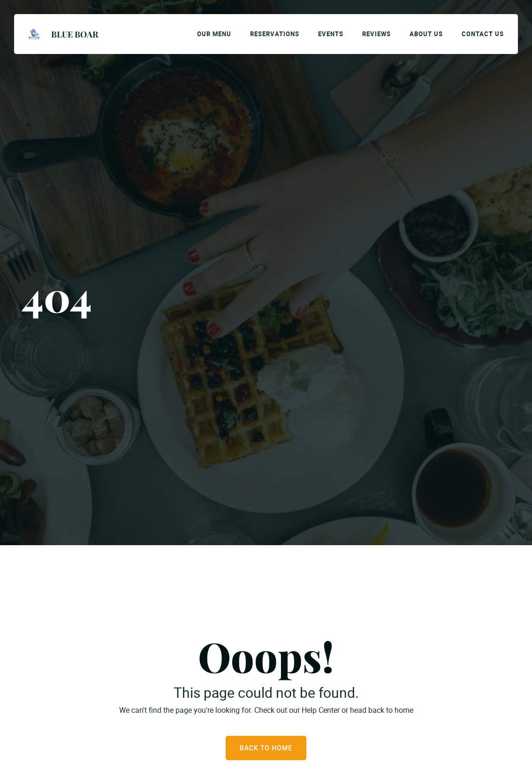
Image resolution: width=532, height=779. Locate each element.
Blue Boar (75, 34)
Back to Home (266, 748)
